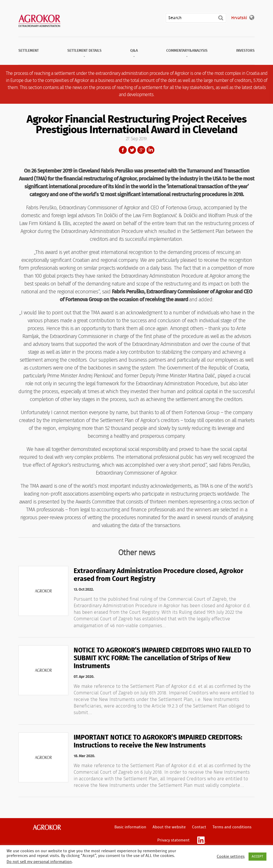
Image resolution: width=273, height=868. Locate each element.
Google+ (141, 150)
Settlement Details (84, 51)
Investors (245, 51)
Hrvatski (239, 18)
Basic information (130, 827)
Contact (199, 827)
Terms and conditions (232, 827)
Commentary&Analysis (187, 51)
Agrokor (47, 827)
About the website (169, 827)
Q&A (134, 51)
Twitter (132, 150)
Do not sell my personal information (39, 862)
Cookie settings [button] (231, 857)
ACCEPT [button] (257, 857)
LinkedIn (150, 150)
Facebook (123, 150)
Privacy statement (173, 840)
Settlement (29, 51)
